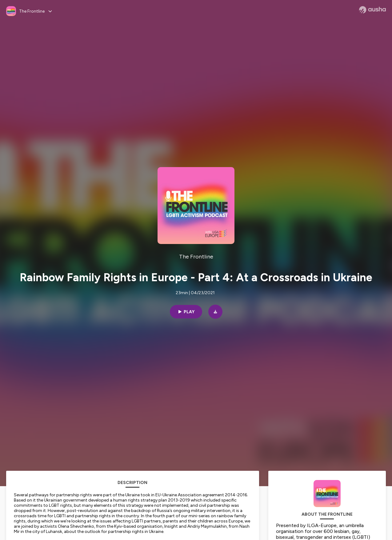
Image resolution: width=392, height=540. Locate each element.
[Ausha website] (372, 10)
